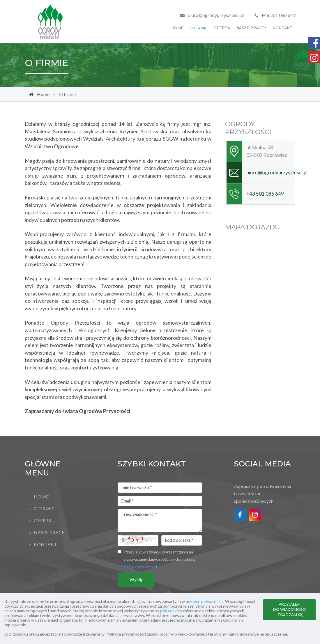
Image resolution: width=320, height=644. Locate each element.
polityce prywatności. (205, 601)
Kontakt (282, 28)
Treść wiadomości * (160, 521)
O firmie (199, 28)
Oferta (222, 28)
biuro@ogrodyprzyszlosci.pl (216, 15)
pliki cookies (171, 611)
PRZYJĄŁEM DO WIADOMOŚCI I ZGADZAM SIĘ (289, 609)
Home (177, 28)
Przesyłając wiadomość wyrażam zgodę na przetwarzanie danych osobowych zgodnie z (159, 559)
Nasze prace (250, 28)
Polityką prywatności (140, 567)
